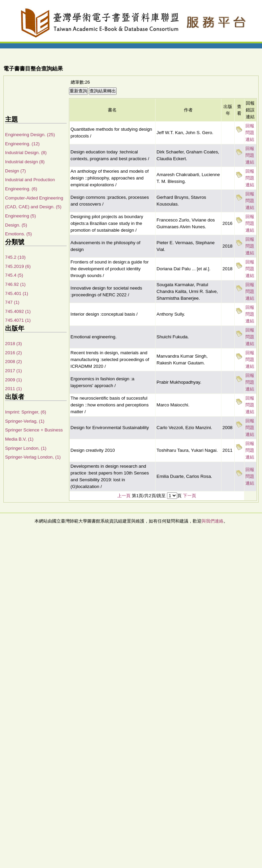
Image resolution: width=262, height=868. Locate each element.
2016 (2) (14, 353)
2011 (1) (14, 389)
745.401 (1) (17, 293)
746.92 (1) (15, 284)
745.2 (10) (15, 257)
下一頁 (189, 496)
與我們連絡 (212, 521)
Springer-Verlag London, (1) (33, 457)
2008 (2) (14, 362)
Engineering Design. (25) (30, 135)
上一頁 (124, 496)
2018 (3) (14, 344)
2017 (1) (14, 371)
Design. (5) (16, 225)
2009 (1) (14, 380)
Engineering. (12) (22, 144)
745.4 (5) (14, 275)
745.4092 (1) (18, 311)
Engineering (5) (20, 216)
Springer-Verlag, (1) (25, 421)
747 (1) (12, 302)
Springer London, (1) (26, 448)
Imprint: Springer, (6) (26, 412)
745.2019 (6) (18, 266)
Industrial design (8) (25, 162)
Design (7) (15, 171)
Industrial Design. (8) (26, 153)
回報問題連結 (250, 133)
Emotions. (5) (18, 234)
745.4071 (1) (18, 320)
